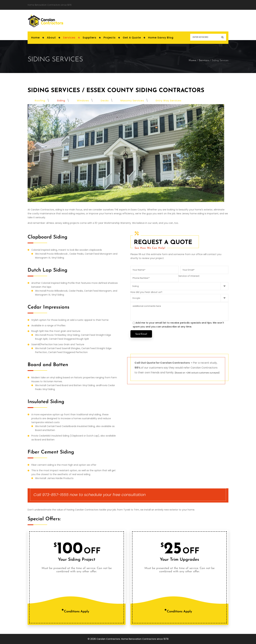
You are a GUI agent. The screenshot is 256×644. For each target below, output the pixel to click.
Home (192, 60)
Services (204, 60)
